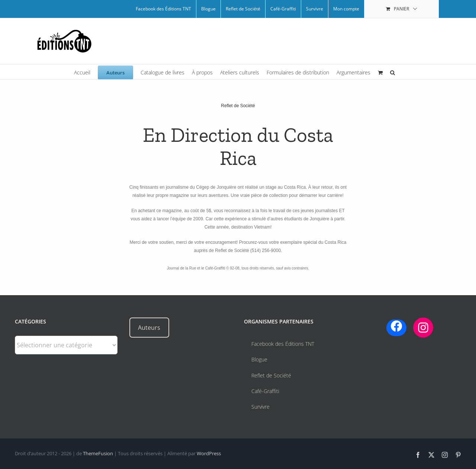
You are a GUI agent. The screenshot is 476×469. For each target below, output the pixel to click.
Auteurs (149, 328)
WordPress (209, 453)
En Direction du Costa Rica (238, 147)
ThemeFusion (98, 453)
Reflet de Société (238, 106)
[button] (393, 72)
